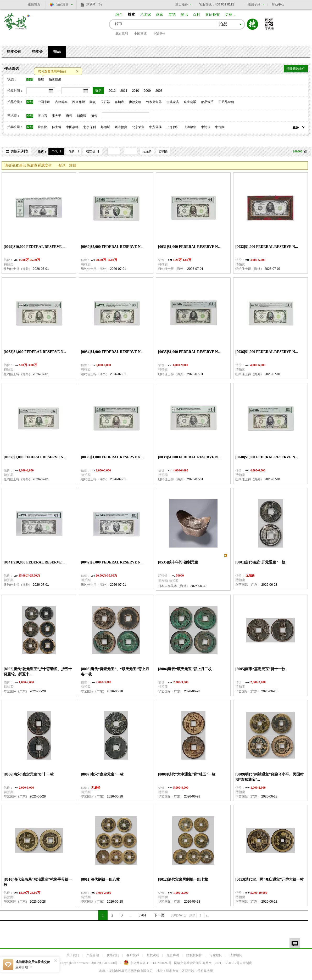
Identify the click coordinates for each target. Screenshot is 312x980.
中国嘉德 (140, 34)
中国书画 (44, 102)
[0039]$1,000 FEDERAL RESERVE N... (189, 457)
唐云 (69, 116)
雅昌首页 (34, 4)
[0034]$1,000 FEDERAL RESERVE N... (112, 352)
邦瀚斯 (105, 127)
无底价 (147, 151)
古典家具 (173, 102)
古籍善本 (61, 102)
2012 (112, 91)
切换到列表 (19, 151)
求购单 (95, 4)
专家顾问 (216, 955)
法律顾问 (236, 955)
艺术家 (146, 15)
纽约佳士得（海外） (18, 269)
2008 (159, 91)
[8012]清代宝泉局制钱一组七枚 (183, 879)
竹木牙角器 (154, 102)
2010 (135, 91)
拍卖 (131, 15)
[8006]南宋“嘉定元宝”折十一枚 (29, 774)
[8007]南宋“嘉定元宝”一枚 (102, 774)
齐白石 (42, 116)
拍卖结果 (55, 79)
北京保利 (122, 34)
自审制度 (246, 963)
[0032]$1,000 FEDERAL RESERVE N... (267, 247)
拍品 (57, 52)
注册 (73, 165)
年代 (54, 151)
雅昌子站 (254, 4)
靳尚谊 (82, 116)
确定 (98, 91)
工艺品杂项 (226, 102)
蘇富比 (42, 127)
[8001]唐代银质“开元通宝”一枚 (260, 562)
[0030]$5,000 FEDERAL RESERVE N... (112, 247)
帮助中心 (278, 4)
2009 (147, 91)
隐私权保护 (194, 955)
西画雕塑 (79, 102)
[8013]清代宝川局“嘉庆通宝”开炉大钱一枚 (269, 879)
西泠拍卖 (121, 127)
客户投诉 (133, 955)
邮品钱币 (207, 102)
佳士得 (57, 127)
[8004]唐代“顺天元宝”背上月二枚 (185, 669)
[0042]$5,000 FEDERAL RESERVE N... (112, 562)
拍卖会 (37, 52)
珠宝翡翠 (190, 102)
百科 (197, 15)
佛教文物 (135, 102)
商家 (160, 15)
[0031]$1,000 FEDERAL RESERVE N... (189, 247)
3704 (142, 915)
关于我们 (73, 955)
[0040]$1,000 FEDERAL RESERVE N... (267, 457)
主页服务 (182, 4)
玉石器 (105, 102)
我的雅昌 (62, 4)
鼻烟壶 (119, 102)
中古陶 (220, 127)
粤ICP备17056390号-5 (106, 963)
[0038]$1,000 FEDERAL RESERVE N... (112, 457)
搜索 (252, 24)
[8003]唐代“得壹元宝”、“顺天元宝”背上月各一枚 (115, 672)
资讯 (184, 15)
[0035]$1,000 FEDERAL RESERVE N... (189, 352)
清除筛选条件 (296, 69)
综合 (119, 15)
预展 (41, 79)
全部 (30, 79)
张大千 (57, 116)
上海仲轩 (173, 127)
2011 (124, 91)
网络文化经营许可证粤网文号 (207, 963)
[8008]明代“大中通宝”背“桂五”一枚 (187, 774)
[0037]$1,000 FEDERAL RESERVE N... (35, 457)
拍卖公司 (14, 52)
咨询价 (163, 151)
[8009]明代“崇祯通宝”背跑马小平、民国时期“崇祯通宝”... (269, 777)
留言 (295, 943)
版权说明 (153, 955)
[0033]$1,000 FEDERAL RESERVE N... (35, 352)
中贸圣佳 (159, 34)
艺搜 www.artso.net (17, 24)
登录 (62, 165)
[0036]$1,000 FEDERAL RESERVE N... (267, 352)
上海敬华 (190, 127)
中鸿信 (206, 127)
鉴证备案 (213, 15)
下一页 (159, 915)
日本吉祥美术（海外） (174, 586)
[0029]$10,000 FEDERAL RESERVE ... (35, 247)
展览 (172, 15)
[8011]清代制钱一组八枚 (100, 879)
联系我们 (113, 955)
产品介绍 (93, 955)
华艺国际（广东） (248, 585)
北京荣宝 (138, 127)
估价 (72, 151)
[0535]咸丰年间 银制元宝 (178, 562)
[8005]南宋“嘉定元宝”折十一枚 (260, 669)
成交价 (91, 151)
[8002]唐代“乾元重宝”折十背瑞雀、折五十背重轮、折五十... (38, 672)
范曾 (94, 116)
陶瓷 (93, 102)
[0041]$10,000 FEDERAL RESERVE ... (35, 562)
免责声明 (173, 955)
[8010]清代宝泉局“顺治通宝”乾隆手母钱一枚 (38, 882)
